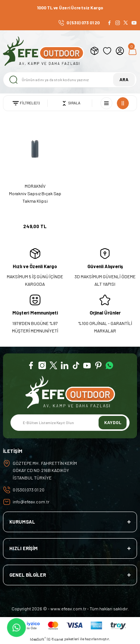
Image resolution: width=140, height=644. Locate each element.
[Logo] (43, 51)
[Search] (70, 80)
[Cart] (133, 51)
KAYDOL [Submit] (113, 422)
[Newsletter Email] (70, 423)
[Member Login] (120, 51)
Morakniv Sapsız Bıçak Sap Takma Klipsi (35, 197)
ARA (124, 79)
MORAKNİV (35, 186)
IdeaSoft (38, 639)
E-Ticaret (56, 639)
